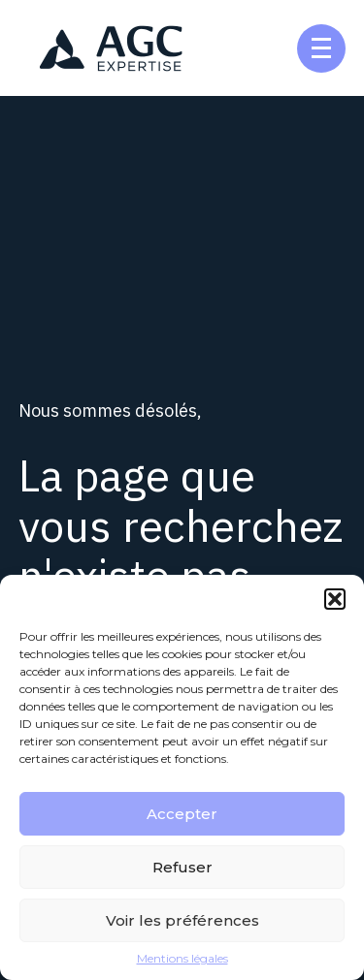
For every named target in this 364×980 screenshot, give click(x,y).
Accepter (182, 814)
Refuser (182, 867)
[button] (335, 599)
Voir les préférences (182, 920)
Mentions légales (182, 959)
